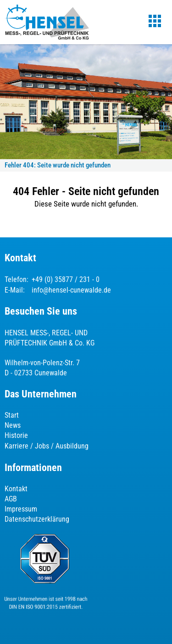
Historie (16, 435)
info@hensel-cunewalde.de (71, 290)
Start (12, 415)
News (13, 425)
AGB (11, 499)
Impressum (21, 509)
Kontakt (16, 489)
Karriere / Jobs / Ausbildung (47, 446)
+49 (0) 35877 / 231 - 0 (66, 279)
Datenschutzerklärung (37, 519)
